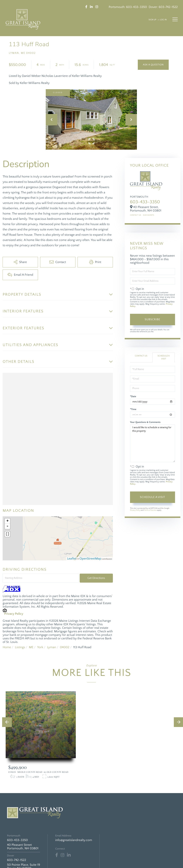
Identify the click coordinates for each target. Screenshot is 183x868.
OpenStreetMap (90, 559)
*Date (133, 396)
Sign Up (152, 20)
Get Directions (96, 578)
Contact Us (136, 215)
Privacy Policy (14, 614)
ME (31, 647)
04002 (65, 647)
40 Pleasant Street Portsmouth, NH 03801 (23, 847)
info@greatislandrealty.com (74, 840)
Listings (20, 647)
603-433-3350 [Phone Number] (17, 840)
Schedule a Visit (164, 357)
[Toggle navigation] (175, 19)
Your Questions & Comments (145, 422)
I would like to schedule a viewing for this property (153, 443)
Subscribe (152, 319)
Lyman (51, 647)
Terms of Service (150, 510)
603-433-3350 (137, 7)
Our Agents (149, 215)
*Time (133, 409)
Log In (163, 20)
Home (7, 647)
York (40, 647)
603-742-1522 (168, 7)
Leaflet (72, 559)
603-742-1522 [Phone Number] (17, 860)
